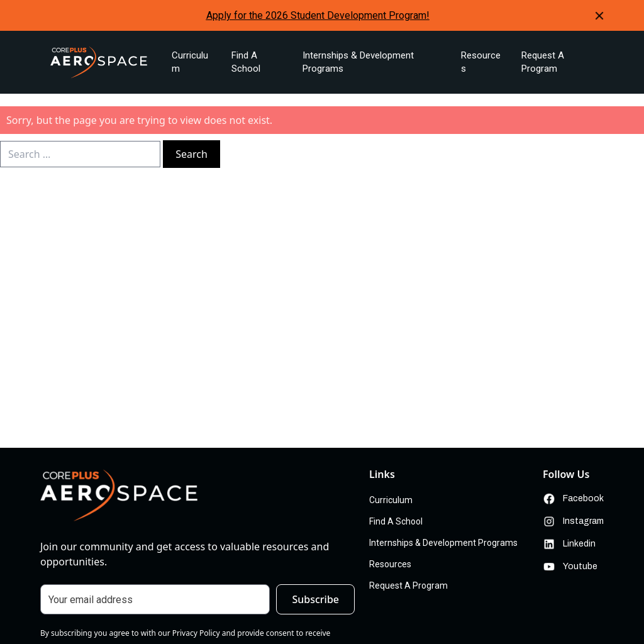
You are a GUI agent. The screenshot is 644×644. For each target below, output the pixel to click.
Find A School (246, 62)
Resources (481, 62)
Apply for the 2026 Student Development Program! (318, 15)
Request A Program (543, 62)
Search (192, 154)
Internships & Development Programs (358, 62)
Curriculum (190, 62)
